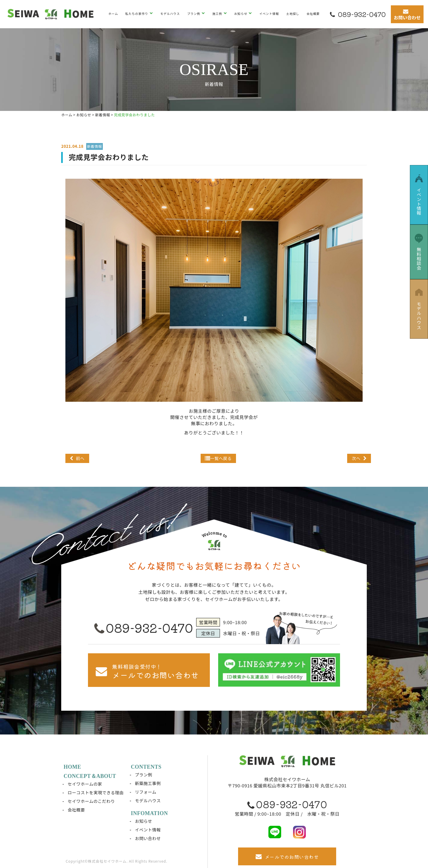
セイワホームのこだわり (91, 801)
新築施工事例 (148, 783)
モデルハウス (170, 14)
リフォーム (146, 792)
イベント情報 (269, 14)
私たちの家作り (137, 14)
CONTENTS (146, 767)
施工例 (218, 14)
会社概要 (313, 14)
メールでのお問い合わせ (287, 857)
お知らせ (241, 14)
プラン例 (194, 14)
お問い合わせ (148, 838)
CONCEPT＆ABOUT (90, 776)
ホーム (113, 14)
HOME (72, 767)
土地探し (293, 14)
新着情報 (95, 146)
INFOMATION (149, 813)
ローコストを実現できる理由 (96, 792)
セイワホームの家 (85, 784)
